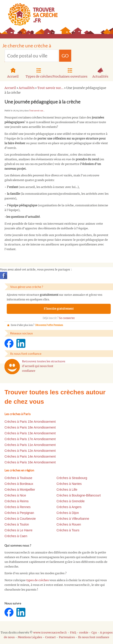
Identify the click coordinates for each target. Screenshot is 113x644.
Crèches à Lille (67, 490)
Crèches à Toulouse (18, 478)
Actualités (100, 72)
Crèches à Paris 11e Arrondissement (30, 445)
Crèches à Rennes (18, 507)
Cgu (94, 632)
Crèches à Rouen (69, 524)
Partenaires (67, 637)
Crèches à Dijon (68, 513)
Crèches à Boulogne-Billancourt (79, 495)
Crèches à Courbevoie (20, 519)
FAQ (73, 632)
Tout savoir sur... (37, 111)
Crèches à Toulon (17, 524)
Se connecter (67, 318)
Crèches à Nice (15, 495)
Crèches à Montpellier (20, 490)
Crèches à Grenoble (71, 501)
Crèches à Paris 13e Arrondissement (30, 433)
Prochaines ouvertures (70, 72)
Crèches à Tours (68, 530)
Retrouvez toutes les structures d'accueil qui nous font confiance (44, 366)
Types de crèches (39, 72)
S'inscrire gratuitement (59, 309)
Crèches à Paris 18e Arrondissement (30, 427)
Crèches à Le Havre (19, 530)
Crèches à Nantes (69, 484)
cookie (84, 632)
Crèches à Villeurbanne (73, 519)
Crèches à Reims (17, 501)
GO (65, 56)
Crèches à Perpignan (19, 513)
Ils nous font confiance (94, 637)
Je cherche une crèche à (27, 45)
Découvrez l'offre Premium (49, 325)
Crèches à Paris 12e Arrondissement (30, 451)
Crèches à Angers (69, 507)
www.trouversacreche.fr (50, 632)
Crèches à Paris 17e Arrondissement (30, 439)
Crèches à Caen (16, 536)
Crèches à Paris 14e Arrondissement (30, 456)
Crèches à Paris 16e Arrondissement (30, 462)
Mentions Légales (30, 637)
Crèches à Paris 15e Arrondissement (30, 422)
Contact (50, 637)
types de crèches (38, 580)
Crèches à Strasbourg (72, 478)
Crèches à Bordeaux (19, 484)
